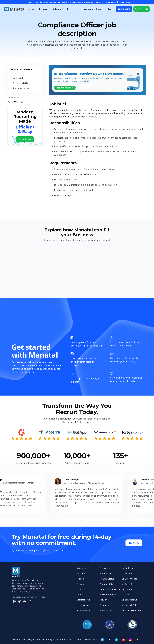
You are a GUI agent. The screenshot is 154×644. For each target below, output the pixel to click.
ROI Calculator (84, 610)
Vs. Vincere (127, 589)
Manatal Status (107, 579)
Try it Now (134, 544)
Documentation (107, 584)
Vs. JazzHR (127, 584)
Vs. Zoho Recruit (130, 600)
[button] (31, 9)
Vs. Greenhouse (129, 579)
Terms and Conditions (87, 639)
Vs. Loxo (126, 595)
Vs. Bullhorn (128, 568)
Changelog (105, 605)
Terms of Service (67, 639)
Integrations (88, 9)
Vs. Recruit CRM (129, 605)
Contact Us (105, 568)
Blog (79, 589)
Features (81, 574)
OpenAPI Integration (110, 589)
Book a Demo (124, 9)
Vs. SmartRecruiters (131, 610)
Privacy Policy (52, 639)
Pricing (99, 9)
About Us (82, 568)
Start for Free (142, 9)
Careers (81, 595)
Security (103, 600)
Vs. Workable (128, 574)
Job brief (18, 78)
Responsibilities (22, 83)
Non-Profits (105, 610)
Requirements (21, 88)
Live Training (83, 605)
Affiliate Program (108, 595)
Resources (82, 584)
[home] (15, 9)
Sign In (111, 9)
